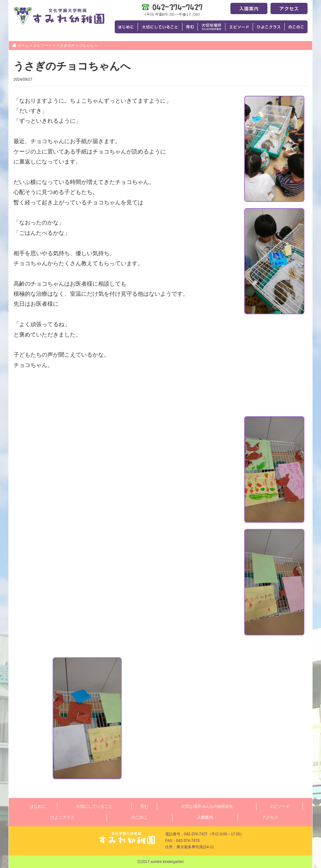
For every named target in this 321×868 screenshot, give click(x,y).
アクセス (270, 817)
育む (144, 806)
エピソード (43, 46)
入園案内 (205, 817)
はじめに (38, 806)
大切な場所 (207, 806)
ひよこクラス (62, 817)
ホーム (23, 46)
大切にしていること (94, 806)
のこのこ (139, 817)
